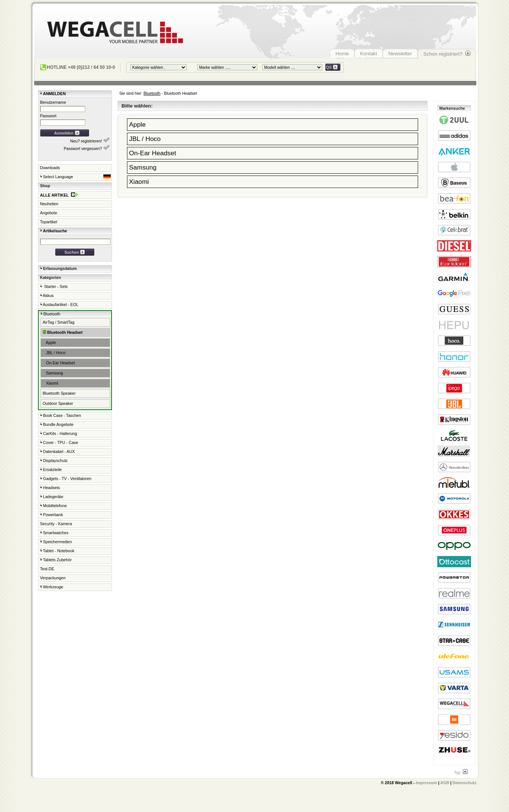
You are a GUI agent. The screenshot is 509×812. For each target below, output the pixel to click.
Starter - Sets (54, 286)
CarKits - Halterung (59, 433)
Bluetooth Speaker (59, 393)
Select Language (76, 177)
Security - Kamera (56, 524)
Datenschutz (464, 783)
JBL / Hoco (54, 353)
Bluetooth (152, 93)
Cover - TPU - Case (59, 442)
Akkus (47, 295)
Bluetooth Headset (63, 332)
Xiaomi (51, 383)
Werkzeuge (52, 587)
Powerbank (52, 515)
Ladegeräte (52, 497)
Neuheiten (49, 204)
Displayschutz (54, 461)
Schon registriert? (447, 54)
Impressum (427, 783)
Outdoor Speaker (58, 403)
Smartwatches (54, 533)
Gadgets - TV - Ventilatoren (66, 479)
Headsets (50, 488)
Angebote (49, 213)
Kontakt (368, 54)
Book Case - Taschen (61, 415)
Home (342, 54)
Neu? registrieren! (90, 140)
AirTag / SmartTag (59, 322)
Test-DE (47, 569)
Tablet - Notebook (57, 551)
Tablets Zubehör (56, 560)
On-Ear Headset (59, 363)
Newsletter (400, 54)
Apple (50, 342)
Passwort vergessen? (87, 148)
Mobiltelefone (54, 506)
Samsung (53, 373)
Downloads (50, 168)
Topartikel (49, 222)
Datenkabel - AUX (58, 451)
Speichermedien (56, 542)
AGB (445, 783)
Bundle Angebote (57, 424)
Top (461, 773)
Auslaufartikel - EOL (59, 304)
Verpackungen (53, 578)
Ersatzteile (51, 470)
